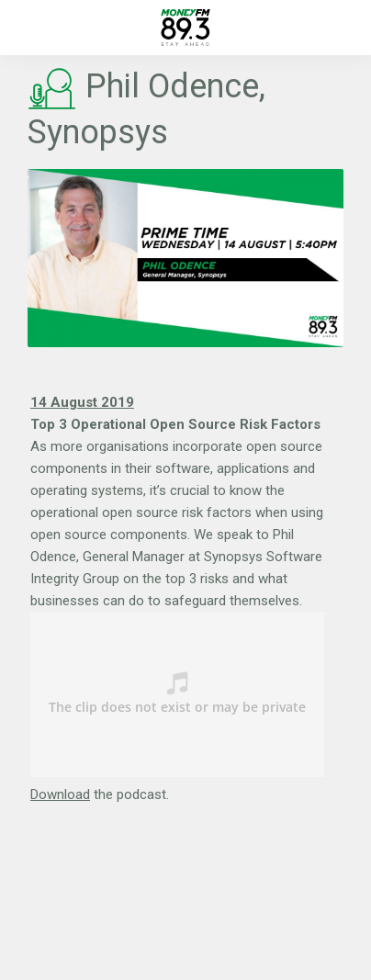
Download (60, 794)
